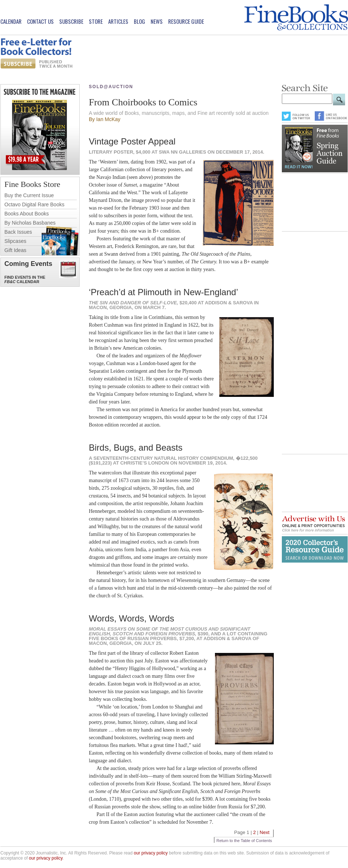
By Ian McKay (105, 119)
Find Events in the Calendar (25, 279)
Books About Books (27, 214)
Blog (139, 21)
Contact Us (40, 21)
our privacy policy (151, 853)
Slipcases (15, 241)
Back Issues (18, 232)
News (157, 21)
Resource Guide (186, 21)
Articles (118, 21)
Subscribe (71, 21)
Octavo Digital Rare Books (34, 204)
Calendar (11, 21)
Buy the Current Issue (29, 195)
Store (96, 21)
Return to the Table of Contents (244, 841)
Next (264, 832)
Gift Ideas (15, 250)
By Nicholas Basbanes (30, 223)
